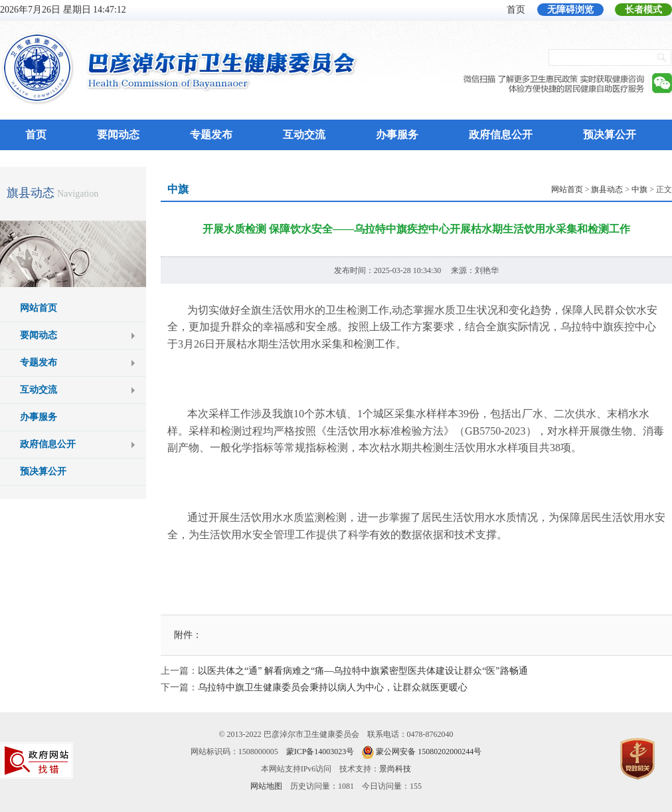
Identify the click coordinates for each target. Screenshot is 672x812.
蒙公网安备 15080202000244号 (429, 752)
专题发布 (211, 135)
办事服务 (397, 135)
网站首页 (39, 308)
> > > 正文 (612, 189)
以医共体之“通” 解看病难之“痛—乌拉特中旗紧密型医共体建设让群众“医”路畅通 (363, 671)
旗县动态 (31, 193)
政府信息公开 (501, 135)
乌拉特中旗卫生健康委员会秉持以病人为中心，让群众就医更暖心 (333, 687)
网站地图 (266, 786)
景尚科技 (395, 769)
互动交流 (304, 135)
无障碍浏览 (570, 10)
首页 (516, 10)
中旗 (639, 189)
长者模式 (643, 10)
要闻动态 (118, 135)
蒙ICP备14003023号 (320, 752)
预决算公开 (610, 135)
